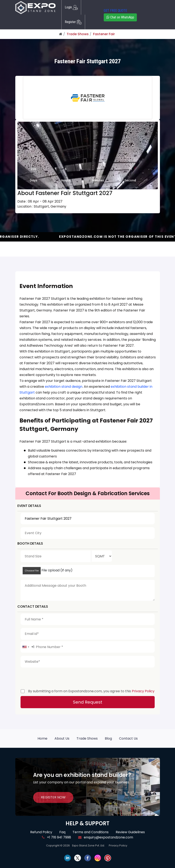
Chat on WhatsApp (120, 17)
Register (73, 22)
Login (71, 7)
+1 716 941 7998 (56, 837)
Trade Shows (78, 34)
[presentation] (52, 677)
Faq (62, 832)
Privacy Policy (143, 691)
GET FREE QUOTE (115, 11)
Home (42, 738)
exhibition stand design (64, 387)
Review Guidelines (130, 832)
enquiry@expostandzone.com (106, 837)
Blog (108, 738)
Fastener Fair (104, 34)
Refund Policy (41, 832)
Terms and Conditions (91, 832)
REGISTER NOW (53, 797)
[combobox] (28, 647)
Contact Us (128, 738)
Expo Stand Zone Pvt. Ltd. (88, 845)
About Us (62, 738)
